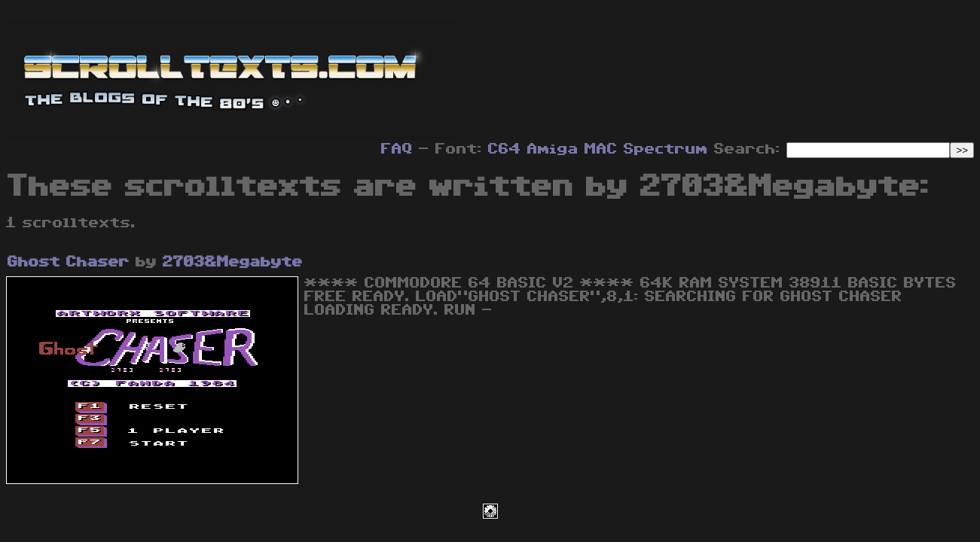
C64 (505, 149)
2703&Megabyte (233, 262)
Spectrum (666, 149)
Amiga (553, 149)
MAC (601, 149)
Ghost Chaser (69, 262)
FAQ (397, 149)
